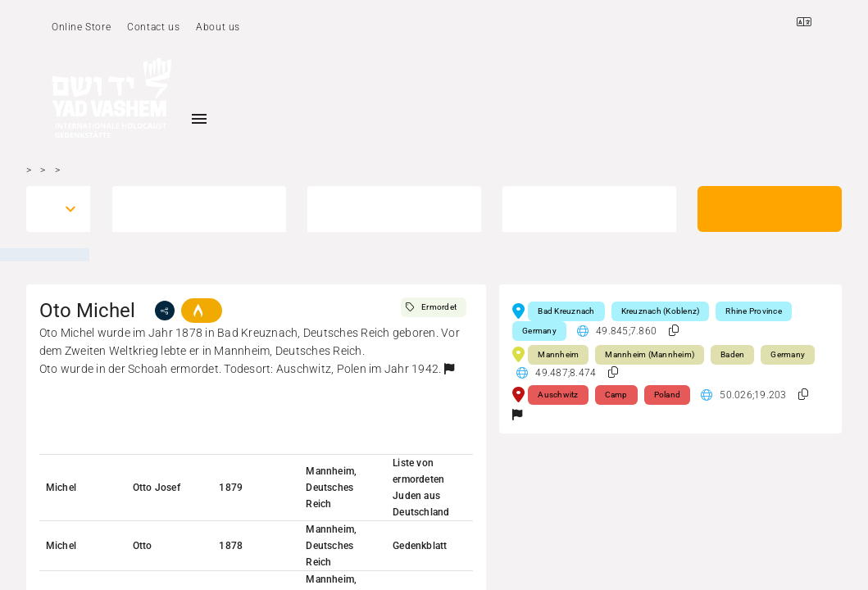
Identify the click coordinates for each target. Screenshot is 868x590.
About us (218, 27)
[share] (165, 311)
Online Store (81, 27)
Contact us (153, 27)
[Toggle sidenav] (199, 119)
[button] (449, 369)
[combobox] (43, 209)
